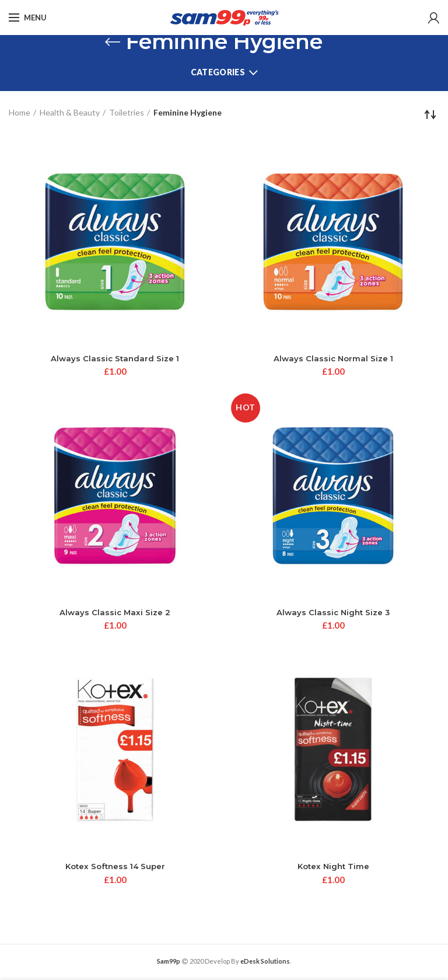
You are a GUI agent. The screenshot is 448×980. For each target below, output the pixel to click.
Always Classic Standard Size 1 (115, 359)
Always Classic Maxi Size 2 (115, 613)
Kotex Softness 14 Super (115, 869)
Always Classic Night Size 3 (333, 613)
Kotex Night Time (333, 869)
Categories (218, 72)
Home (20, 112)
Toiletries (127, 112)
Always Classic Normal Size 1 (333, 359)
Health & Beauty (70, 112)
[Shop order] (430, 114)
